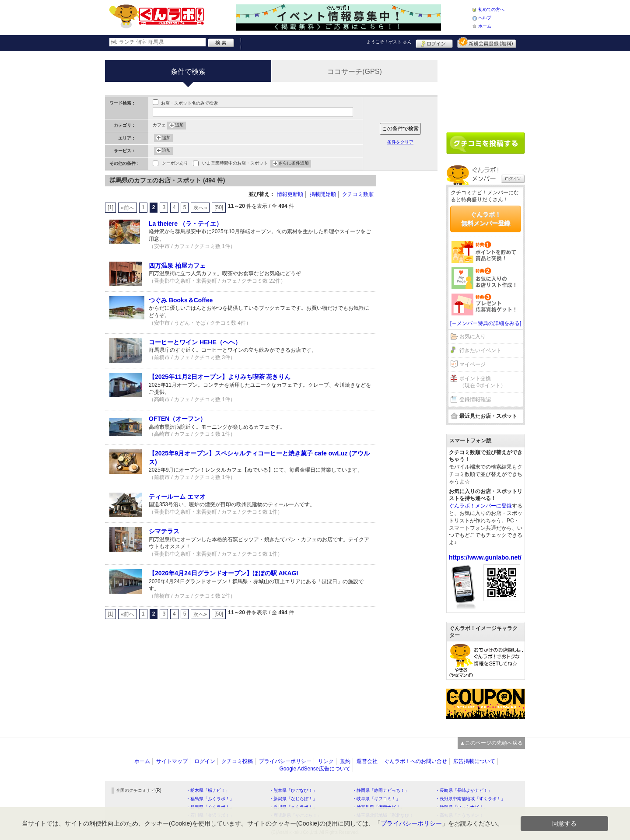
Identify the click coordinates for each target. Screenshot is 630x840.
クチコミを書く (486, 143)
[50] (219, 207)
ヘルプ (485, 18)
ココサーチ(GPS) (354, 72)
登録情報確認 (475, 399)
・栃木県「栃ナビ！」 (208, 790)
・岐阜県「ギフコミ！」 (376, 799)
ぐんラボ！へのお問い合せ (416, 761)
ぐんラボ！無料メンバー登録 (486, 219)
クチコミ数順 (358, 194)
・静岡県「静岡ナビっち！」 (381, 790)
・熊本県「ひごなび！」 (293, 790)
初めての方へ (491, 9)
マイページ (472, 364)
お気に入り (472, 336)
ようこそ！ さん (389, 42)
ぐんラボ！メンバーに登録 (480, 506)
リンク (326, 761)
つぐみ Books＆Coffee (181, 300)
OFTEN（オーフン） (177, 419)
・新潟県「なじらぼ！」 (293, 799)
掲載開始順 (323, 194)
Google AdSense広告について (315, 769)
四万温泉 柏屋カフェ (177, 266)
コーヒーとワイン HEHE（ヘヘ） (195, 342)
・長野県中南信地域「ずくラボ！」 (470, 799)
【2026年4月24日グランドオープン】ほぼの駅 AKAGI (224, 573)
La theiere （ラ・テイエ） (185, 224)
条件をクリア (400, 142)
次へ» (200, 208)
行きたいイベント (480, 350)
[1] (110, 207)
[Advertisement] (411, 306)
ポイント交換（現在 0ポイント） (483, 382)
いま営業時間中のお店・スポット (235, 164)
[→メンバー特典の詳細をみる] (486, 323)
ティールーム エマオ (177, 497)
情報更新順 (290, 194)
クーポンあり (175, 164)
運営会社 (367, 761)
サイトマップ (172, 761)
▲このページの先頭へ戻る (491, 743)
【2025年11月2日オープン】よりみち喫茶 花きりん (220, 377)
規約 (345, 761)
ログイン (434, 42)
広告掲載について (474, 761)
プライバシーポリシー (285, 761)
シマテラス (164, 531)
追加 (179, 126)
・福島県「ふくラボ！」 (210, 799)
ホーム (485, 26)
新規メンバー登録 (487, 42)
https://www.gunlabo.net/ (485, 557)
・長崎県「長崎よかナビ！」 (464, 790)
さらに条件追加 (294, 164)
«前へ (128, 208)
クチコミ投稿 (237, 761)
